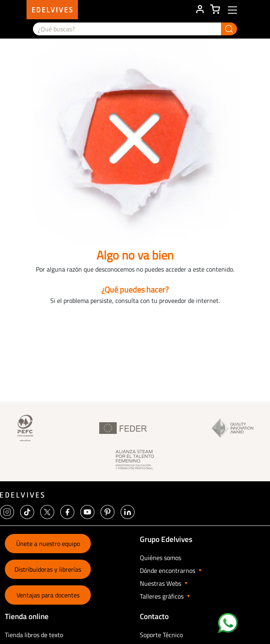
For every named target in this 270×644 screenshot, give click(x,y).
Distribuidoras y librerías (48, 569)
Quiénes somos (161, 558)
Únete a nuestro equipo (48, 544)
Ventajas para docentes (48, 595)
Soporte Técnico (161, 635)
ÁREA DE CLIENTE (200, 10)
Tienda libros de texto (34, 635)
